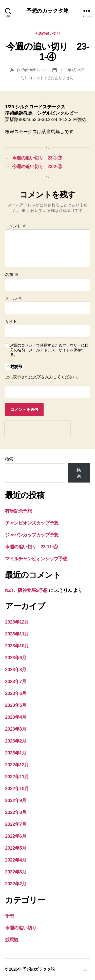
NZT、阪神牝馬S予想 (26, 590)
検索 (9, 459)
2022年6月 (16, 836)
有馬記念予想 (18, 511)
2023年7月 (16, 682)
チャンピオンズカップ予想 (32, 523)
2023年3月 (16, 729)
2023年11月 (17, 634)
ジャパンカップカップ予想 (32, 535)
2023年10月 (17, 646)
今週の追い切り (48, 33)
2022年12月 (17, 765)
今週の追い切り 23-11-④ (31, 547)
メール (14, 298)
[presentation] (37, 429)
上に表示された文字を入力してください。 (43, 377)
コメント (16, 226)
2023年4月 (16, 717)
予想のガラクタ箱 (47, 11)
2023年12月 (17, 622)
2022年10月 (17, 789)
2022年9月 (16, 801)
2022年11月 (17, 777)
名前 (12, 275)
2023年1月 (16, 753)
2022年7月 (16, 824)
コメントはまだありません (51, 78)
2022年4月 (16, 860)
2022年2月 (16, 884)
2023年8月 (16, 670)
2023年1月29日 (72, 70)
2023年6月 (16, 693)
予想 (9, 916)
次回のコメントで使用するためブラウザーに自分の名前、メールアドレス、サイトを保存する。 (49, 350)
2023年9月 (16, 658)
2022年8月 (16, 812)
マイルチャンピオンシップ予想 (36, 559)
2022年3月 (16, 872)
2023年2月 (16, 741)
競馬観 (12, 940)
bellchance (39, 70)
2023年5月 (16, 705)
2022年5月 (16, 848)
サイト (11, 321)
